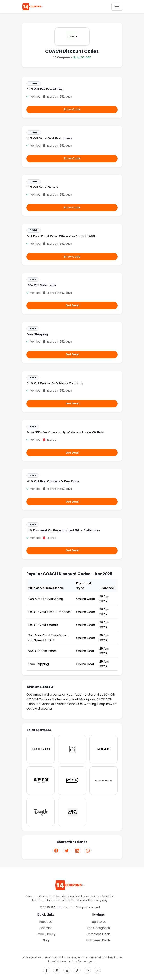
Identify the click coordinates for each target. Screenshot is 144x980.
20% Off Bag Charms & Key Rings (53, 481)
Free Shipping (37, 334)
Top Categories (98, 928)
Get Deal (72, 305)
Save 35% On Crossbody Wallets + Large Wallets (65, 432)
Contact (46, 928)
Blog (46, 940)
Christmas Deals (98, 934)
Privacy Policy (46, 934)
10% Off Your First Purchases (49, 138)
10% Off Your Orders (42, 187)
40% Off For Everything (45, 89)
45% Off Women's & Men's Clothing (54, 383)
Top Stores (98, 922)
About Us (46, 922)
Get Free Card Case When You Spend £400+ (62, 236)
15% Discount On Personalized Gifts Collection (63, 530)
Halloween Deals (98, 940)
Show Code (72, 109)
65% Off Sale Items (41, 285)
